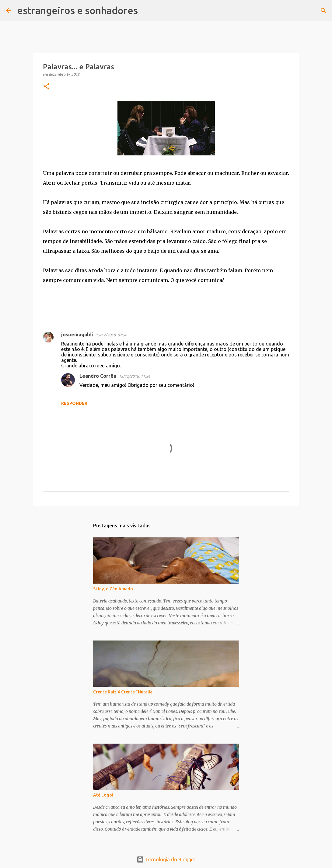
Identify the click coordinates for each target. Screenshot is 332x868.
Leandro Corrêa (98, 376)
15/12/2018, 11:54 (134, 376)
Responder (74, 403)
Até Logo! (103, 795)
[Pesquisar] (146, 11)
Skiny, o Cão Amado (113, 589)
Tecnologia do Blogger (166, 859)
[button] (47, 87)
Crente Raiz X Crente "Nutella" (124, 692)
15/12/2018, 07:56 (111, 335)
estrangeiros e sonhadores (77, 10)
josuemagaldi (77, 335)
